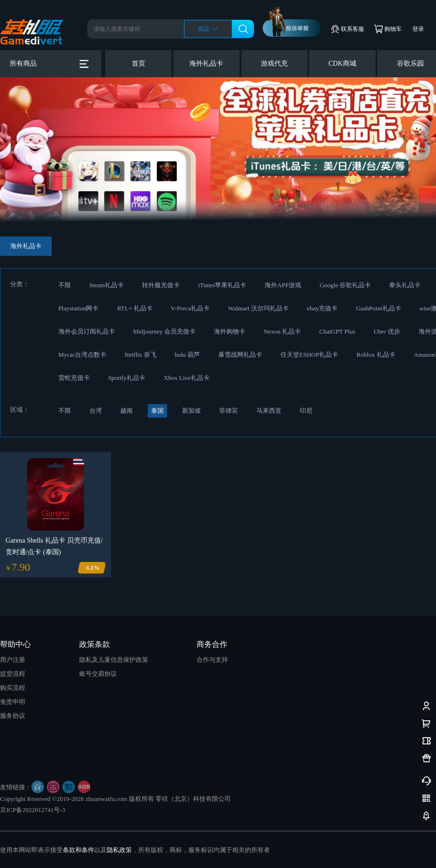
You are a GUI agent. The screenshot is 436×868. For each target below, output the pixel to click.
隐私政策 (119, 850)
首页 (139, 63)
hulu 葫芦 (187, 355)
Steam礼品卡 (107, 285)
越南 (127, 411)
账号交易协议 (98, 674)
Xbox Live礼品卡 (187, 378)
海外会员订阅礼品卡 (87, 331)
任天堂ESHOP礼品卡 (309, 355)
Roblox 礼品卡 (376, 355)
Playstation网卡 (79, 308)
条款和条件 (78, 850)
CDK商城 (342, 63)
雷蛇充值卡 (74, 378)
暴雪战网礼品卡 (240, 355)
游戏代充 (274, 63)
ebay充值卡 (323, 308)
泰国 (157, 411)
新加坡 (191, 411)
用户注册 (13, 660)
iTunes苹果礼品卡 (222, 285)
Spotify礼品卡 (127, 378)
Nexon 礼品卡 (282, 331)
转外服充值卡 (161, 285)
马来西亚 (269, 411)
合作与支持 (212, 660)
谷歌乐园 (410, 63)
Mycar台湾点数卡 (82, 355)
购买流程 (13, 688)
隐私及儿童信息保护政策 (114, 660)
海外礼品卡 (206, 63)
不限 (65, 285)
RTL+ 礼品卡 (134, 308)
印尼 (306, 411)
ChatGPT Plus (337, 331)
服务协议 (13, 716)
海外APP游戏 (283, 285)
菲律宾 (229, 411)
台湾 (96, 411)
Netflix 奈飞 (141, 355)
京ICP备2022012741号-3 (33, 810)
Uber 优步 (387, 331)
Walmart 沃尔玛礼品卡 (258, 308)
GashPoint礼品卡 (378, 308)
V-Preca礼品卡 (190, 308)
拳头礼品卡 (405, 285)
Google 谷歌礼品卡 (345, 285)
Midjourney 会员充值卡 (165, 331)
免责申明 (13, 702)
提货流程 (13, 674)
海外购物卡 (230, 331)
